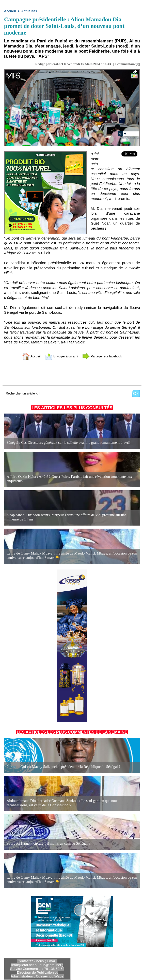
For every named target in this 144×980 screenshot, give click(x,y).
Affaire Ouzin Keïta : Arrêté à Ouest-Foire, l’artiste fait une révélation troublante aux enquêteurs (67, 479)
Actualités (29, 11)
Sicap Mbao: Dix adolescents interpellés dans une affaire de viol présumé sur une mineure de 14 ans (71, 517)
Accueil (10, 11)
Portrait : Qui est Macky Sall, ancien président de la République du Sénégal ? (61, 767)
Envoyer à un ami (59, 356)
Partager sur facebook (106, 356)
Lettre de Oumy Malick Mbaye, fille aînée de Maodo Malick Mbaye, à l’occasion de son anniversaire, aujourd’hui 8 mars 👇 (70, 556)
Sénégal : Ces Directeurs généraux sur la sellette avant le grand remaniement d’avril (66, 443)
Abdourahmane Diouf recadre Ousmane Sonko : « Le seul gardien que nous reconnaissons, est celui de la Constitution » (71, 803)
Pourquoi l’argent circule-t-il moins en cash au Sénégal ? (47, 843)
